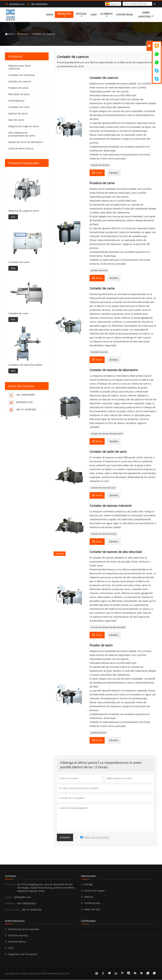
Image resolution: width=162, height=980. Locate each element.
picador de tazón (98, 733)
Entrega (89, 884)
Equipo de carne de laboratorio (26, 142)
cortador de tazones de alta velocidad (108, 627)
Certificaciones (92, 903)
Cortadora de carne (19, 107)
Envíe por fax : (13, 910)
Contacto (11, 876)
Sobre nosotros (146, 15)
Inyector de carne (18, 114)
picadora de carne (99, 270)
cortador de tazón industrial (104, 534)
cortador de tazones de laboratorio (107, 434)
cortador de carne (99, 352)
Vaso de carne (16, 120)
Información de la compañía (24, 929)
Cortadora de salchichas (22, 75)
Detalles (114, 173)
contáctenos (124, 15)
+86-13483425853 (39, 4)
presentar (65, 838)
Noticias (89, 897)
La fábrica (106, 15)
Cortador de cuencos (20, 82)
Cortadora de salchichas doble (25, 365)
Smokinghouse (16, 101)
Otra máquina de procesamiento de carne (22, 134)
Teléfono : (10, 904)
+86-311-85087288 (26, 409)
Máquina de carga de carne (24, 126)
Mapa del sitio (92, 909)
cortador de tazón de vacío (103, 488)
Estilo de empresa (18, 936)
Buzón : (9, 897)
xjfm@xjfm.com (17, 4)
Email (97, 173)
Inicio (50, 15)
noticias (81, 15)
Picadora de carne (18, 88)
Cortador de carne (18, 313)
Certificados (88, 921)
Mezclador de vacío (19, 94)
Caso (94, 15)
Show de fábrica (17, 942)
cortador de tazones (100, 165)
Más (13, 217)
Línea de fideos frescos (21, 149)
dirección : (11, 884)
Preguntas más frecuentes (23, 954)
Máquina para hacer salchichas (20, 67)
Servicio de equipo (94, 891)
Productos (64, 15)
